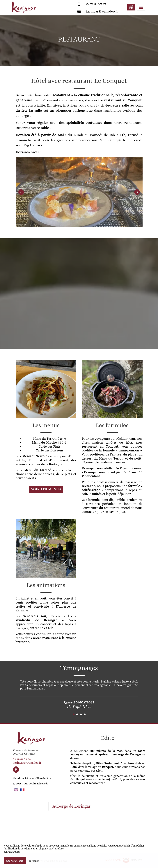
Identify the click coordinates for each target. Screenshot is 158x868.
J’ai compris (15, 861)
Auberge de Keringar (72, 806)
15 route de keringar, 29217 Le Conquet (26, 752)
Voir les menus (46, 489)
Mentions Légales (24, 778)
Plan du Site (44, 778)
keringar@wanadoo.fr (102, 11)
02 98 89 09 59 (96, 4)
